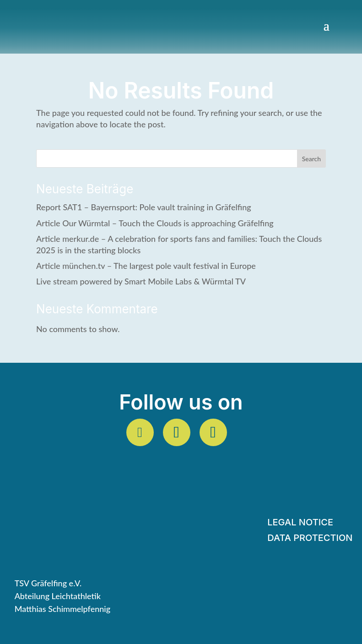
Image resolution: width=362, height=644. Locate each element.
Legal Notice (300, 523)
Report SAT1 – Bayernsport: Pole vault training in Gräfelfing (144, 207)
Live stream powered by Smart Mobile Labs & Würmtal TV (141, 281)
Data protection (310, 539)
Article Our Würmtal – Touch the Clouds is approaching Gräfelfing (155, 223)
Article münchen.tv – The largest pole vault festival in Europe (146, 266)
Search (311, 159)
